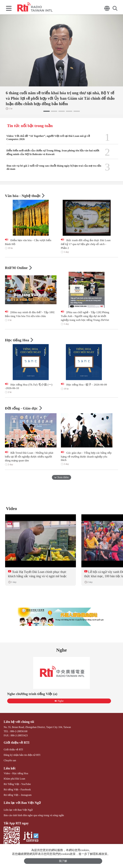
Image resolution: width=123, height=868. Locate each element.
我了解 (63, 861)
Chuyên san (10, 762)
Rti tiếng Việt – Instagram (17, 796)
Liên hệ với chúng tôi (19, 723)
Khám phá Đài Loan (14, 780)
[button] (47, 111)
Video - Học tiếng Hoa (16, 774)
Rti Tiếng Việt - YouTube (17, 785)
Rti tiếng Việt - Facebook (17, 790)
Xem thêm (61, 478)
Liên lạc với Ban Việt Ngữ (22, 803)
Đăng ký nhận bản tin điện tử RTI (22, 756)
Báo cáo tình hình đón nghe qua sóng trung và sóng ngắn (33, 816)
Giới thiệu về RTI (16, 744)
